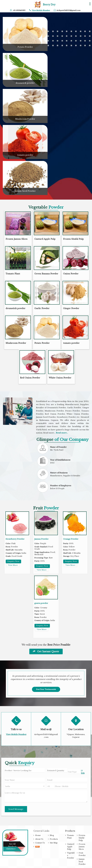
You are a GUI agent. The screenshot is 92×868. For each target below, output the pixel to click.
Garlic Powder (42, 308)
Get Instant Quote (46, 651)
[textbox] (74, 772)
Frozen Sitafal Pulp (73, 239)
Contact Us (40, 843)
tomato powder (25, 155)
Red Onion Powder (30, 378)
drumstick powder (25, 83)
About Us (39, 839)
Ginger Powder (71, 308)
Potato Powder (25, 47)
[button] (41, 10)
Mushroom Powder (25, 119)
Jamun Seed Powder (25, 191)
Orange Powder (71, 539)
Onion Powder (71, 274)
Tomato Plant (13, 274)
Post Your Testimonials (46, 689)
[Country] (25, 786)
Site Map (54, 843)
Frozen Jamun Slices (17, 239)
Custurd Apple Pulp (45, 239)
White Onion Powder (60, 378)
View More (13, 565)
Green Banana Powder (46, 274)
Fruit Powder (82, 854)
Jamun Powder (41, 539)
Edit (83, 772)
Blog (52, 835)
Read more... (62, 433)
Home (38, 835)
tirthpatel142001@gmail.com (68, 10)
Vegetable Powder (71, 855)
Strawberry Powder (15, 539)
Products (54, 839)
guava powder (41, 603)
